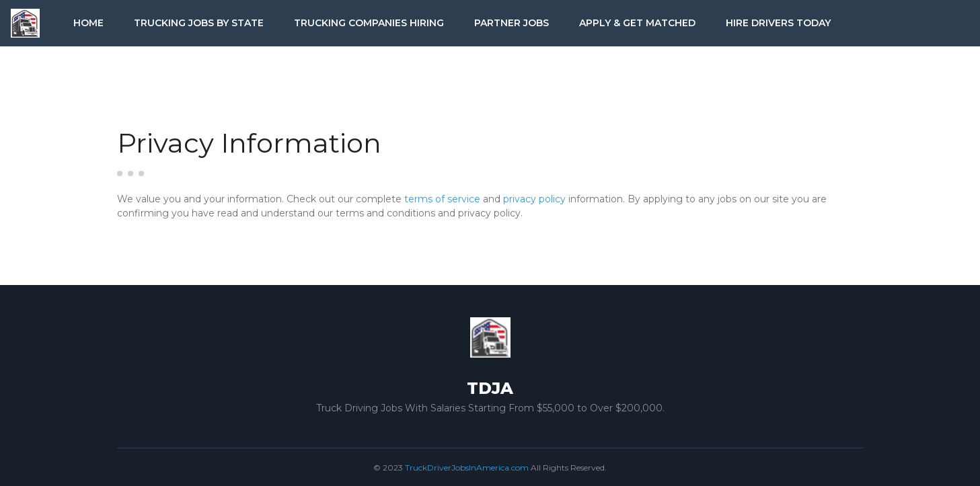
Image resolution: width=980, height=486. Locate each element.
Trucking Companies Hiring (369, 23)
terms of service (442, 199)
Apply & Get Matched (637, 23)
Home (88, 23)
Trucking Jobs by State (199, 23)
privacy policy (534, 199)
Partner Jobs (512, 23)
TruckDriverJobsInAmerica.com (467, 468)
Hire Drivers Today (778, 23)
